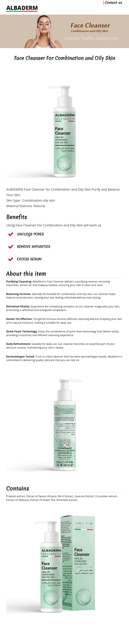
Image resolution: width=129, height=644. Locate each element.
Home (50, 628)
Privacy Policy (74, 628)
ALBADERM (59, 632)
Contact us (113, 9)
